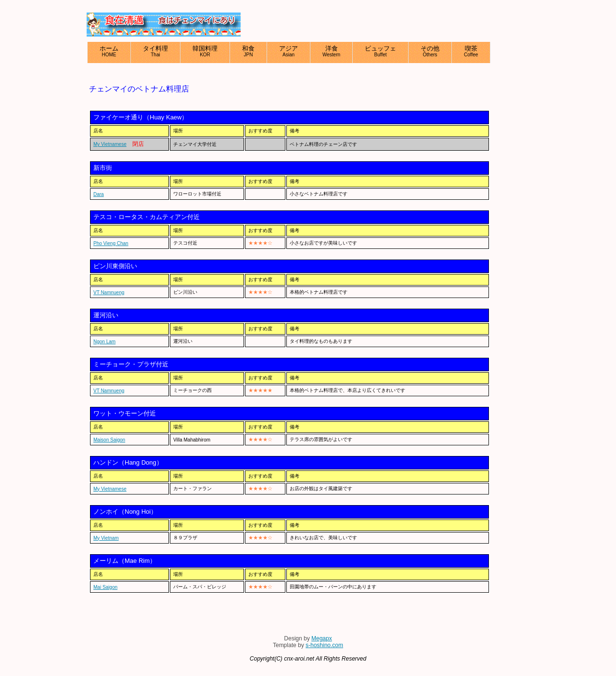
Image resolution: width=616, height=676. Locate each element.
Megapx (322, 638)
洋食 (331, 51)
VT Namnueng (109, 292)
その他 (430, 51)
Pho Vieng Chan (111, 243)
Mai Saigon (105, 587)
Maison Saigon (109, 440)
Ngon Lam (104, 342)
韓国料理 (205, 51)
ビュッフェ (380, 51)
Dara (99, 194)
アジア (289, 51)
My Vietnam (106, 538)
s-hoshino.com (324, 645)
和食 (248, 51)
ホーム (109, 51)
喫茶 (471, 51)
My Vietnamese (110, 144)
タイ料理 (155, 51)
